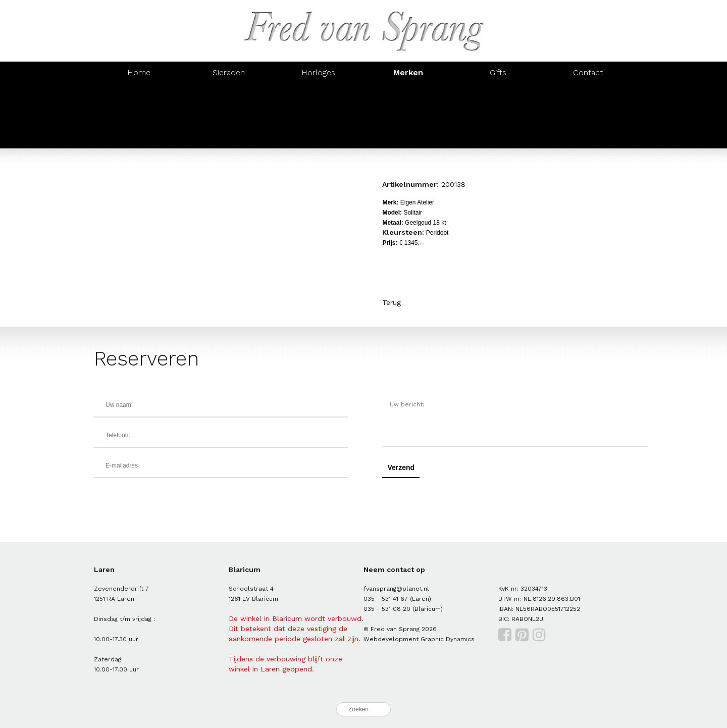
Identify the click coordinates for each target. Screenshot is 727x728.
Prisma (229, 138)
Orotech (139, 116)
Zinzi (408, 116)
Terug (392, 302)
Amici (229, 94)
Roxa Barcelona (229, 116)
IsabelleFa (319, 116)
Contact (588, 72)
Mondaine (139, 138)
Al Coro (139, 94)
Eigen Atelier (319, 94)
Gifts (498, 72)
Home (139, 72)
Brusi (588, 94)
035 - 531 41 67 (386, 599)
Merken (408, 72)
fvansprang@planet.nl (396, 589)
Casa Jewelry (498, 116)
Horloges (318, 72)
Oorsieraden (408, 94)
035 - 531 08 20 (387, 609)
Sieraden (229, 72)
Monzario (498, 94)
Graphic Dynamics (448, 639)
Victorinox (588, 116)
